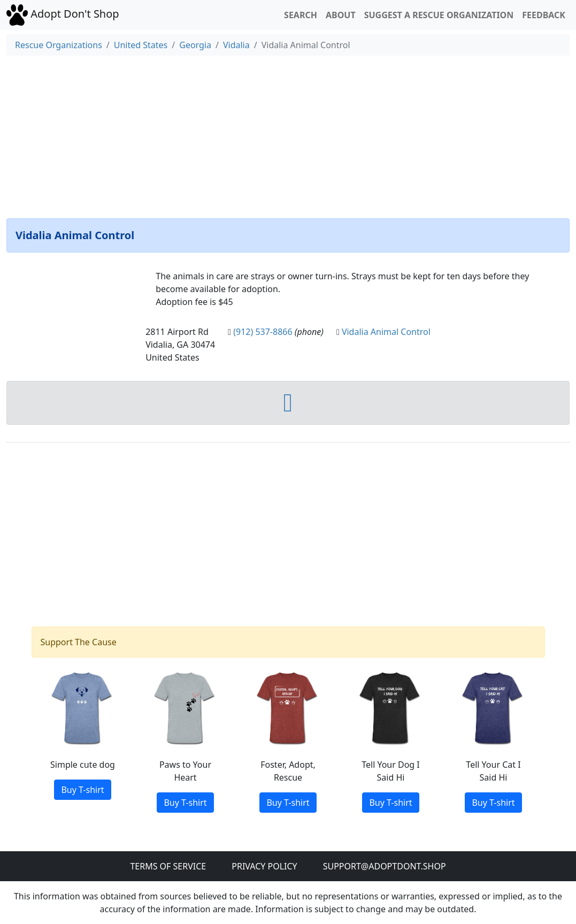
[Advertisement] (288, 135)
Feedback (544, 15)
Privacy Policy (264, 866)
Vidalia (236, 45)
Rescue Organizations (59, 45)
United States (141, 45)
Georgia (195, 45)
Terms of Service (168, 866)
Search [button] (301, 15)
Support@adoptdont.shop (385, 866)
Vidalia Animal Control (386, 332)
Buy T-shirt (82, 790)
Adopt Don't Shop (63, 14)
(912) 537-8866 (263, 332)
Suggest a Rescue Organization (439, 15)
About (341, 15)
